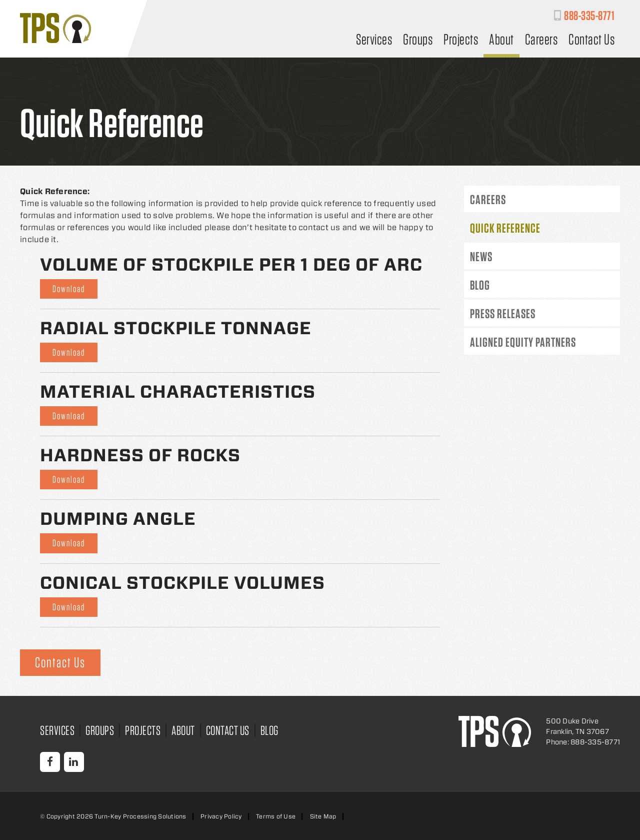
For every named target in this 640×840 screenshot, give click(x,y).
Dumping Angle (118, 519)
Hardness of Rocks (140, 455)
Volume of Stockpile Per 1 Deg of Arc (231, 264)
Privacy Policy (221, 816)
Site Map (323, 816)
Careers (541, 40)
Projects (461, 40)
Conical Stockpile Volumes (182, 583)
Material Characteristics (178, 391)
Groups (418, 40)
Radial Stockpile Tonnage (176, 328)
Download (69, 289)
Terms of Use (276, 816)
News (481, 256)
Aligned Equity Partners (523, 342)
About (501, 40)
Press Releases (503, 313)
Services (374, 40)
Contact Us (591, 40)
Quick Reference (505, 228)
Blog (480, 285)
